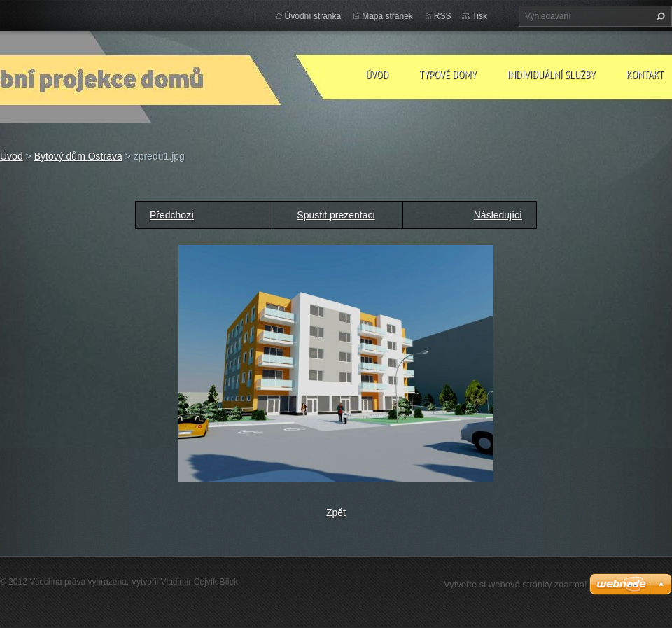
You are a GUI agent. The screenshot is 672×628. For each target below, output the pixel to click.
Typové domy (448, 74)
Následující (498, 215)
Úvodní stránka (313, 16)
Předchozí (172, 215)
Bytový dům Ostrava (78, 156)
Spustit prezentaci (336, 215)
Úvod (377, 74)
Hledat (659, 16)
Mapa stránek (387, 16)
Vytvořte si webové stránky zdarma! (516, 584)
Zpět (336, 512)
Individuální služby (552, 74)
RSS (443, 16)
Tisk (479, 16)
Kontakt (645, 74)
